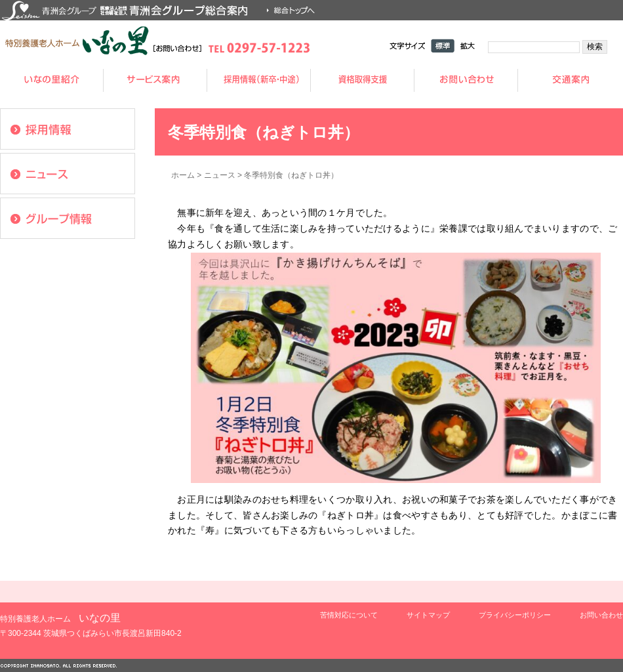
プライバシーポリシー (515, 615)
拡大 (468, 46)
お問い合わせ (601, 615)
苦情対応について (349, 615)
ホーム (183, 175)
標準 (443, 46)
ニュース (220, 175)
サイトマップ (428, 615)
